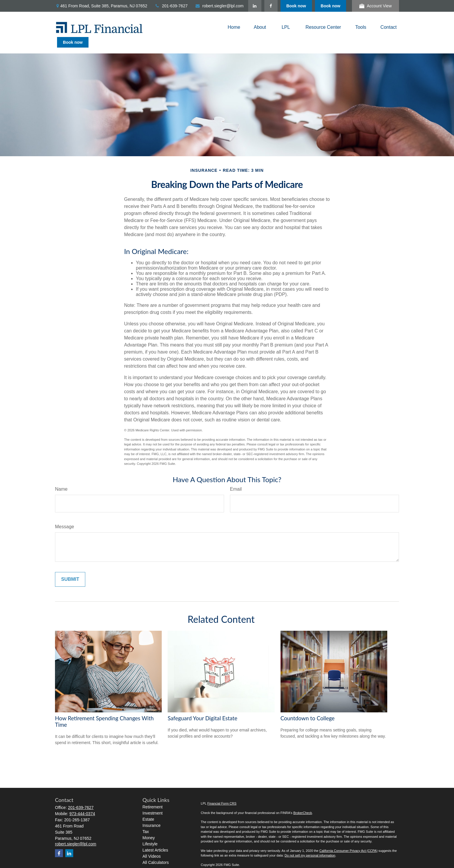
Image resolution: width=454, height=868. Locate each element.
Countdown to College (308, 708)
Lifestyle (150, 833)
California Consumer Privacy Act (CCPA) (348, 840)
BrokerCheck (303, 802)
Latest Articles (155, 840)
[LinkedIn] (289, 6)
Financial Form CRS (222, 793)
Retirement (153, 796)
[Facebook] (305, 6)
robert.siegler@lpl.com (219, 6)
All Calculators (156, 852)
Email (236, 478)
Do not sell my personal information (310, 845)
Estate (148, 809)
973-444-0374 (82, 803)
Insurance (152, 815)
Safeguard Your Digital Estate (202, 708)
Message (65, 516)
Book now (331, 6)
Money (149, 827)
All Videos (152, 846)
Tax (146, 821)
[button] (234, 27)
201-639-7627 (171, 6)
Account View (375, 6)
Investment (153, 803)
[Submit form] (70, 569)
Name (61, 478)
